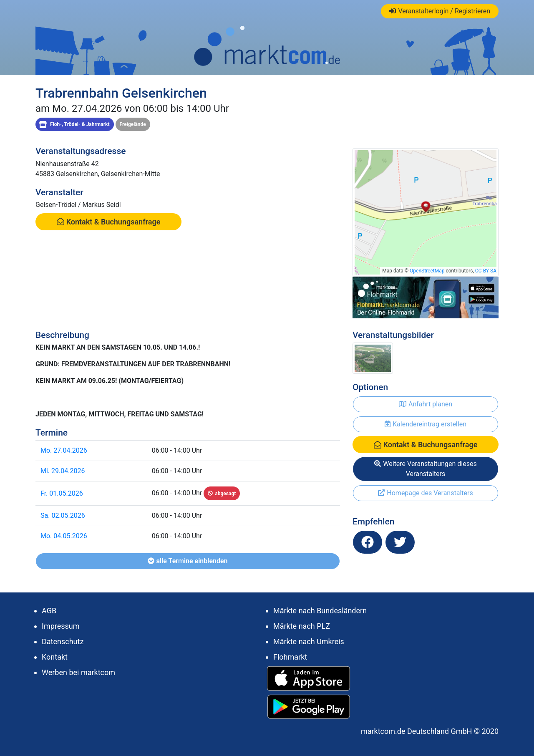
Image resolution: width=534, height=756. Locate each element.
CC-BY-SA (486, 271)
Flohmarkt (290, 657)
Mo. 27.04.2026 (64, 450)
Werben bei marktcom (78, 672)
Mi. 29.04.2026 (63, 471)
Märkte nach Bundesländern (320, 611)
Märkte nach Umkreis (309, 641)
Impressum (61, 626)
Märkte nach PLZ (302, 626)
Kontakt (55, 657)
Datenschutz (63, 641)
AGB (49, 611)
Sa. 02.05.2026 (63, 515)
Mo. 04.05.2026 (64, 536)
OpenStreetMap (427, 271)
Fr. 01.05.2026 (62, 493)
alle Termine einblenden (188, 561)
